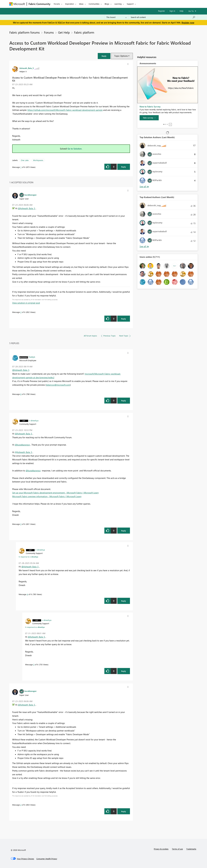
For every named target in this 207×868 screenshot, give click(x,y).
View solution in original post (26, 303)
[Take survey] (149, 118)
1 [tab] (164, 124)
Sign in (172, 11)
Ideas (81, 4)
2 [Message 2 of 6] (21, 312)
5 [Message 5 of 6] (34, 664)
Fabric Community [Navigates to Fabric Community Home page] (39, 4)
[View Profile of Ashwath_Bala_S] (27, 68)
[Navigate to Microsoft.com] (17, 4)
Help (181, 11)
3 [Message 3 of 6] (21, 524)
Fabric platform (84, 32)
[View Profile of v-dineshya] (34, 420)
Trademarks (191, 849)
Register (162, 11)
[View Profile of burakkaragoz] (30, 195)
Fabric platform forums (25, 32)
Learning (118, 4)
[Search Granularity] (117, 17)
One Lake (25, 160)
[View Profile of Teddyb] (32, 357)
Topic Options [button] (121, 56)
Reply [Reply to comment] (124, 319)
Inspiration (70, 4)
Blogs (107, 4)
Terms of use (177, 849)
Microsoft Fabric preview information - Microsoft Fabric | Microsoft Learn (47, 496)
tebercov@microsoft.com (58, 385)
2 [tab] (166, 124)
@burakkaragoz (22, 445)
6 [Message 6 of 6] (21, 394)
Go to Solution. (75, 149)
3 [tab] (167, 124)
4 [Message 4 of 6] (27, 594)
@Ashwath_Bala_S (27, 208)
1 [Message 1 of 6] (21, 167)
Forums (57, 4)
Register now (188, 23)
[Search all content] (163, 17)
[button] (128, 64)
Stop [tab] (170, 124)
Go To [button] (191, 11)
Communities (94, 4)
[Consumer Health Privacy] (47, 859)
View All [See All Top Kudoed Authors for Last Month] (144, 246)
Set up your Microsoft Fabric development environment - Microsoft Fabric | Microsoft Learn (55, 493)
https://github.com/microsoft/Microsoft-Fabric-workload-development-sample (65, 110)
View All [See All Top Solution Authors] (144, 187)
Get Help (64, 32)
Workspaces (38, 160)
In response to (28, 557)
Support (130, 4)
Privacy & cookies (161, 849)
